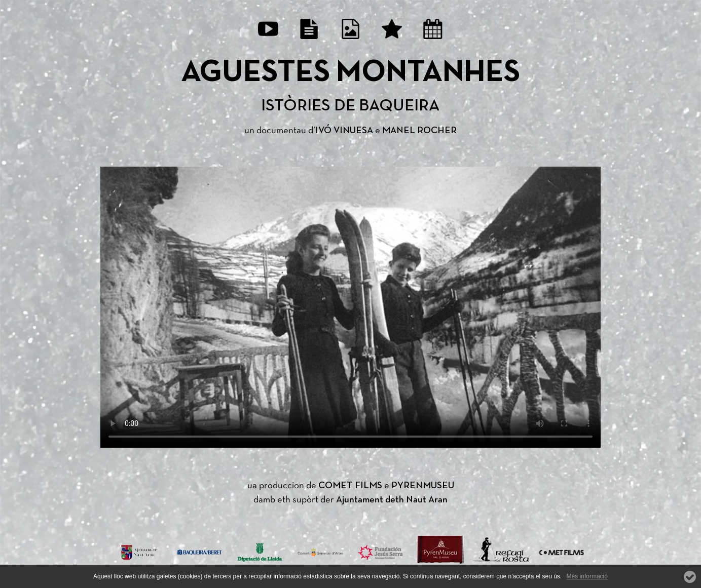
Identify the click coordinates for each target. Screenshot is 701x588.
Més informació (587, 576)
